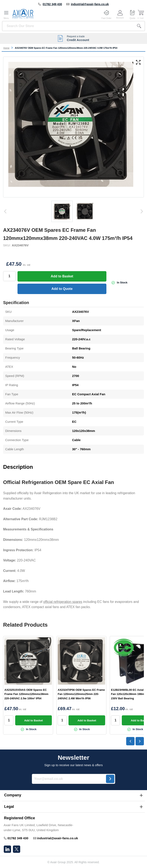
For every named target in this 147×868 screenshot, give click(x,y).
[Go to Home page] (23, 14)
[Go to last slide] (130, 741)
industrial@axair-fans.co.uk (90, 4)
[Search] (139, 26)
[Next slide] (140, 741)
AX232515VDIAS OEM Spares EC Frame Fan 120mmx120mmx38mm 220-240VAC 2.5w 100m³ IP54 (26, 694)
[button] (73, 795)
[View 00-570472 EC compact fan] (62, 211)
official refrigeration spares (63, 602)
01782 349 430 (52, 4)
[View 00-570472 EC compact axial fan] (85, 211)
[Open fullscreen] (138, 63)
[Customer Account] (120, 14)
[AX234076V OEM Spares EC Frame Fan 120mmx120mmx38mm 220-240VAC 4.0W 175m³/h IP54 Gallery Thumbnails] (73, 211)
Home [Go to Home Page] (6, 48)
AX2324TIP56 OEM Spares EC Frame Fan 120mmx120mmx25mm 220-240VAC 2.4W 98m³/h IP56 (81, 694)
